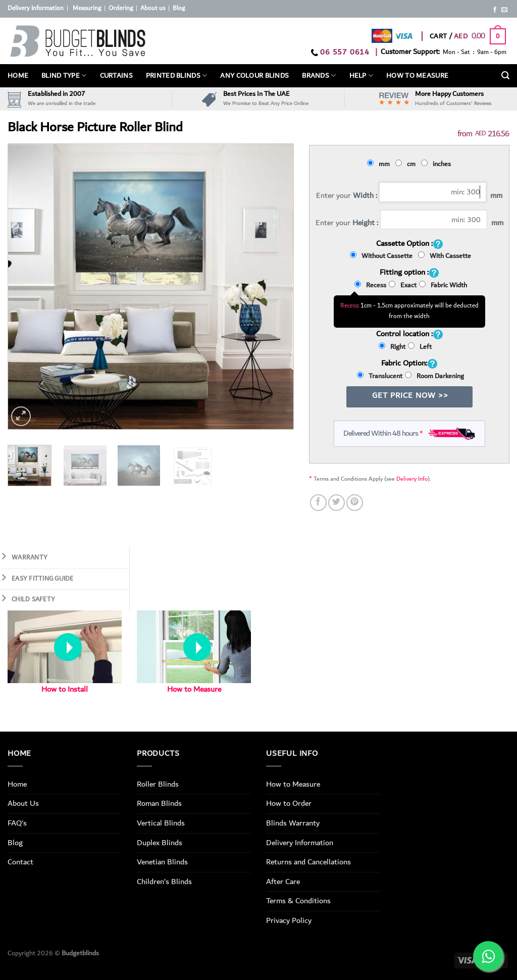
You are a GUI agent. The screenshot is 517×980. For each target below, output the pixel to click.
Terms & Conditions (298, 901)
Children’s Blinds (164, 882)
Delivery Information (36, 8)
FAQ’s (17, 823)
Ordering (121, 8)
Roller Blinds (158, 784)
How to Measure (194, 689)
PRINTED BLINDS (177, 76)
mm (380, 164)
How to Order (289, 803)
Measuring (87, 8)
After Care (283, 882)
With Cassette (445, 256)
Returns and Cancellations (308, 862)
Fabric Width (443, 285)
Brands (319, 76)
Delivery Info (412, 479)
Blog (179, 8)
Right (392, 347)
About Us (23, 803)
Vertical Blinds (161, 823)
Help (361, 76)
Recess (370, 285)
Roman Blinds (159, 803)
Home (18, 76)
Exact (403, 285)
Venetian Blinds (162, 862)
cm (407, 164)
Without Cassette (383, 256)
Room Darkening (434, 376)
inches (437, 164)
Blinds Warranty (293, 823)
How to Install (65, 689)
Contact (20, 862)
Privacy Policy (289, 920)
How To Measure (417, 76)
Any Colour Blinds (254, 76)
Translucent (380, 376)
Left (420, 347)
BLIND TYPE (64, 76)
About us (153, 8)
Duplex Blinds (160, 843)
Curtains (116, 76)
